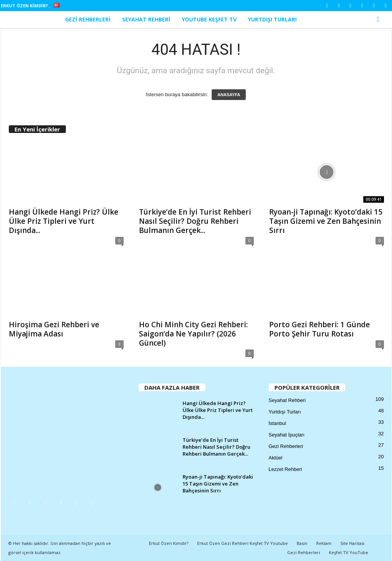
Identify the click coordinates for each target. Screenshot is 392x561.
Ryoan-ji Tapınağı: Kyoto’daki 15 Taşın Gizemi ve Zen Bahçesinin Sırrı (326, 221)
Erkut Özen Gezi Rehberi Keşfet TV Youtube (243, 543)
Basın (302, 543)
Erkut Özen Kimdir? (24, 6)
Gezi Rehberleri (88, 19)
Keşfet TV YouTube (349, 552)
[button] (380, 20)
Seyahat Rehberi (146, 19)
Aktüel (276, 458)
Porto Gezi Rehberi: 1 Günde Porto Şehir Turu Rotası (319, 329)
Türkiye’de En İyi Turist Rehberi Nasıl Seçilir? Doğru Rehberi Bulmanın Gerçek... (195, 221)
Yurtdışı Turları (272, 19)
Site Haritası (352, 543)
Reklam (324, 543)
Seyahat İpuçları (287, 435)
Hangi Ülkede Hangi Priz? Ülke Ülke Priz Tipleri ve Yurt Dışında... (64, 221)
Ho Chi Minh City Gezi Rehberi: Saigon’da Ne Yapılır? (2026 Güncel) (193, 334)
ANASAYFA (229, 95)
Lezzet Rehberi (285, 469)
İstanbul (278, 423)
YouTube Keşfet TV (209, 19)
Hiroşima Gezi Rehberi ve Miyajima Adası (54, 329)
